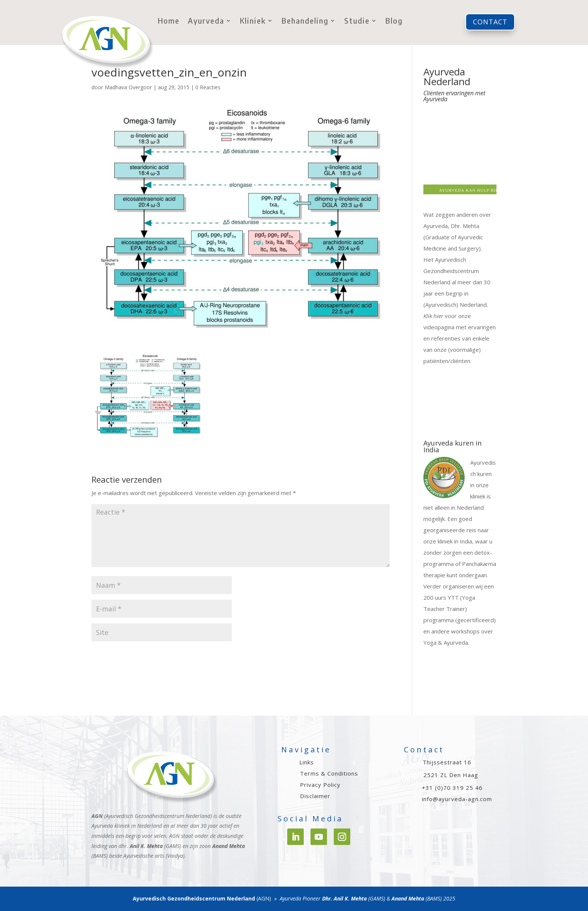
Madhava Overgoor (128, 87)
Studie (357, 22)
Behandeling (305, 22)
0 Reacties (208, 87)
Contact (490, 22)
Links (307, 762)
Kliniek (253, 22)
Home (169, 22)
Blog (394, 22)
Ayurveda (206, 22)
